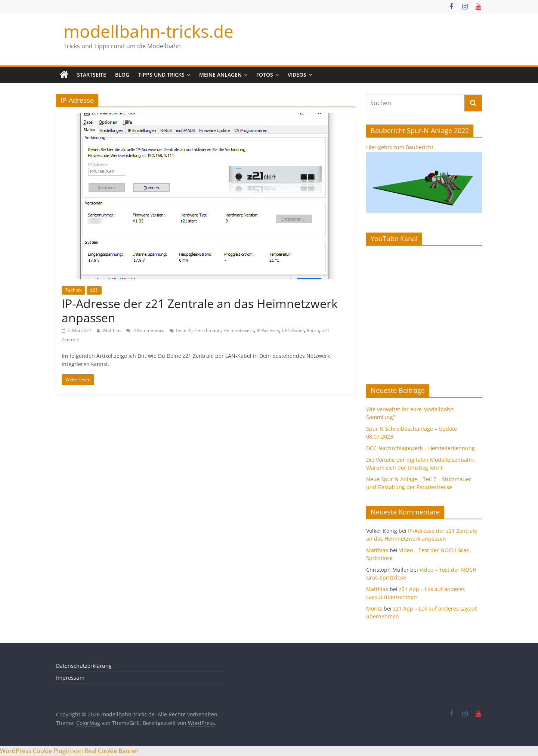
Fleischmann (207, 330)
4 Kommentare (145, 330)
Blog (122, 75)
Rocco (313, 330)
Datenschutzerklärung (84, 666)
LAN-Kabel (293, 330)
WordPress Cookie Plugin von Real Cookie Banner (69, 751)
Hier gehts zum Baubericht (400, 147)
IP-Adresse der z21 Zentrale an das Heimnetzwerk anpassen (200, 311)
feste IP (184, 330)
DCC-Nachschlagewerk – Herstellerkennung (420, 448)
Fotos (265, 75)
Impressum (70, 678)
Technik (73, 290)
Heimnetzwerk (239, 330)
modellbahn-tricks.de (149, 31)
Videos (297, 75)
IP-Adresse (268, 330)
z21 (94, 290)
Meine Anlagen (220, 75)
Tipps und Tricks (161, 75)
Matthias (113, 330)
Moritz (374, 609)
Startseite (92, 75)
